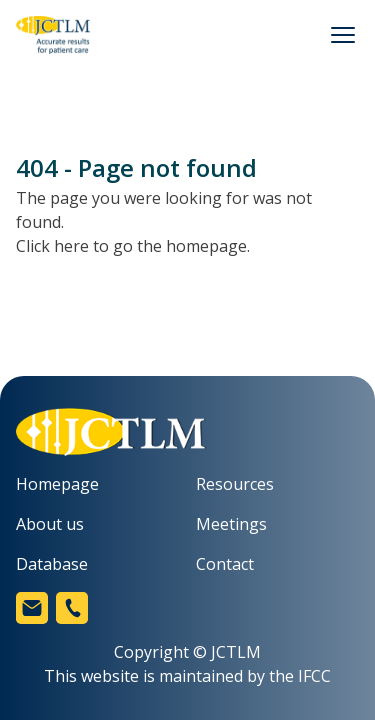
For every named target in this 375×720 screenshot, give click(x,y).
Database (52, 564)
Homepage (57, 484)
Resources (235, 484)
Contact (225, 564)
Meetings (231, 524)
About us (50, 524)
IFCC (314, 676)
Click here (52, 246)
